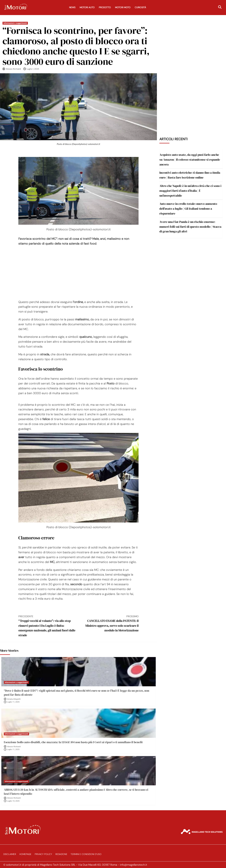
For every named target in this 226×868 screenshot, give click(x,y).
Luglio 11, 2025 (13, 702)
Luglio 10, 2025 (13, 801)
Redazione (61, 854)
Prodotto (105, 7)
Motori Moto (123, 7)
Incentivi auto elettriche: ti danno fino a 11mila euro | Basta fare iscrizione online (190, 175)
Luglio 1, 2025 (33, 69)
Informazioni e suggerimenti (15, 23)
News (72, 7)
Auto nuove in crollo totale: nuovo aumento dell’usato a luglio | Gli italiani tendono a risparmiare (188, 209)
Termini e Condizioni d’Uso (86, 854)
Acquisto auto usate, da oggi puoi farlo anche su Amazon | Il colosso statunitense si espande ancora (190, 160)
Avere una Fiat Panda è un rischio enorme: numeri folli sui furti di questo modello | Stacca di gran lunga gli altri (190, 227)
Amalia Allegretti (14, 699)
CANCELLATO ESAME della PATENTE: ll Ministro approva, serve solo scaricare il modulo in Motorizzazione (108, 623)
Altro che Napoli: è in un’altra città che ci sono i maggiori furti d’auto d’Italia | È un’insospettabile (190, 191)
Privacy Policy (43, 854)
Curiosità (140, 7)
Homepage (25, 854)
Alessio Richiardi (13, 69)
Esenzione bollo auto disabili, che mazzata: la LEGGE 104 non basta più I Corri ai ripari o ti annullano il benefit (73, 742)
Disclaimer (10, 854)
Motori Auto (87, 7)
